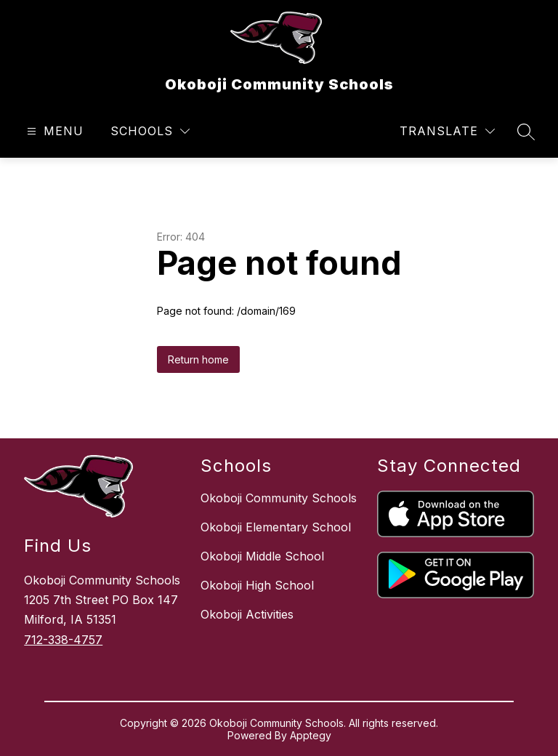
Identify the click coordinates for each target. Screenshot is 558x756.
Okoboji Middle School (262, 556)
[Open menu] (53, 131)
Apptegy (311, 735)
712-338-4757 (63, 640)
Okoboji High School (257, 585)
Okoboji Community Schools (279, 498)
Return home (198, 359)
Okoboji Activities (247, 614)
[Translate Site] (447, 131)
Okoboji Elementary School (276, 527)
